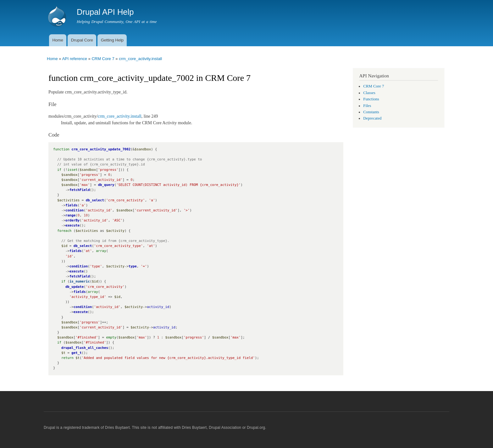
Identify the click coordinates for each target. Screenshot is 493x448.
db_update (75, 287)
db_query (106, 185)
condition (75, 210)
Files (367, 106)
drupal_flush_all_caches (85, 348)
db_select (95, 200)
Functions (371, 99)
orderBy (72, 220)
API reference (75, 59)
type (133, 266)
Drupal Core (82, 40)
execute (72, 225)
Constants (371, 112)
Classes (369, 93)
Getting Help (112, 40)
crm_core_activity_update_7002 (101, 149)
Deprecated (372, 118)
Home (58, 40)
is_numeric (80, 281)
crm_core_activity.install (140, 59)
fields (72, 205)
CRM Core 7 (103, 59)
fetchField (80, 190)
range (70, 215)
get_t (76, 353)
